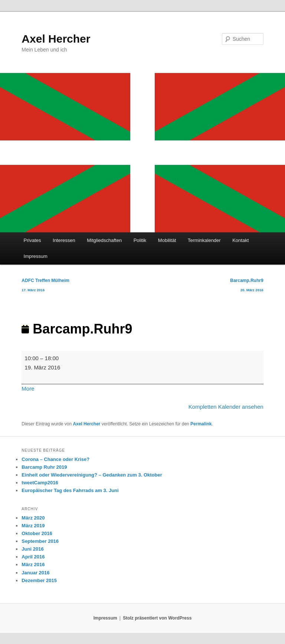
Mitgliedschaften (104, 240)
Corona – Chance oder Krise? (55, 459)
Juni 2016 (32, 549)
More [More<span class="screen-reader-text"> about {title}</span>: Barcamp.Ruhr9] (28, 389)
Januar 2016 (35, 573)
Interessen (64, 240)
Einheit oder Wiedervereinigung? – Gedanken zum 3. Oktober (92, 475)
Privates (32, 240)
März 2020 (33, 518)
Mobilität (167, 240)
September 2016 (40, 541)
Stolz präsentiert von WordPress (157, 618)
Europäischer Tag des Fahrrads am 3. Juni (70, 490)
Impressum (36, 256)
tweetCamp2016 (40, 483)
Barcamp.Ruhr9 (247, 287)
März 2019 (33, 526)
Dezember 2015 (39, 580)
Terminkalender (204, 240)
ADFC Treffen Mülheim (45, 287)
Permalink (201, 424)
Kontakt (240, 240)
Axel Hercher (56, 39)
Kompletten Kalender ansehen (226, 407)
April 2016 (33, 557)
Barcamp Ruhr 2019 (44, 467)
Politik (140, 240)
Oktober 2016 (37, 533)
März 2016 (33, 565)
